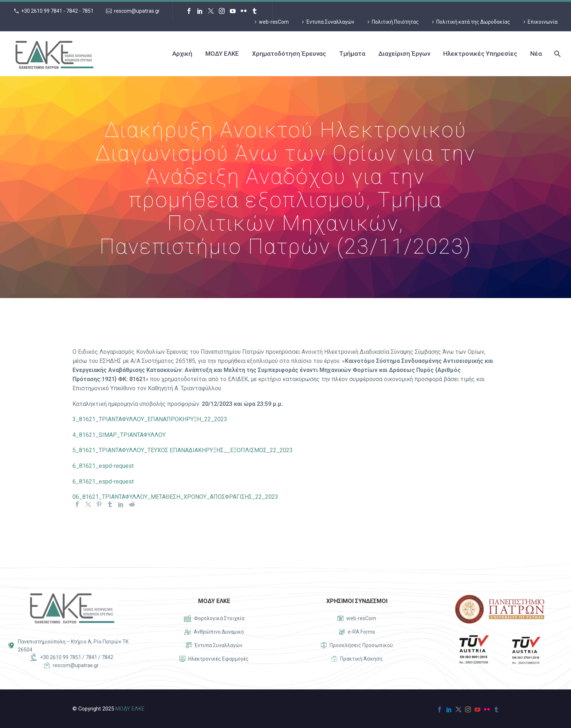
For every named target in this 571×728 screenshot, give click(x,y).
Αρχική (182, 54)
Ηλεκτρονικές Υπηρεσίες (480, 54)
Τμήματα (352, 54)
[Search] (557, 54)
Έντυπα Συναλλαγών (330, 22)
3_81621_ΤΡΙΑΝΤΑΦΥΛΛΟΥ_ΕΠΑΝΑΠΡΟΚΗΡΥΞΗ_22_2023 (150, 419)
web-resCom (274, 22)
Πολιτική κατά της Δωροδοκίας (473, 22)
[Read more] (214, 619)
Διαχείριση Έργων (404, 54)
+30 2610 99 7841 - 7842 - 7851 (57, 11)
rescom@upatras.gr (137, 11)
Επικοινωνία (543, 22)
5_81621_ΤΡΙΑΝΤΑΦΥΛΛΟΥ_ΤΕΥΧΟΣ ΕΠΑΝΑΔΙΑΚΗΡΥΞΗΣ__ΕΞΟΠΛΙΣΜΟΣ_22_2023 (183, 450)
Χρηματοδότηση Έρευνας (289, 54)
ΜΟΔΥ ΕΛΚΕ (222, 54)
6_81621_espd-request (103, 466)
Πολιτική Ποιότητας (395, 22)
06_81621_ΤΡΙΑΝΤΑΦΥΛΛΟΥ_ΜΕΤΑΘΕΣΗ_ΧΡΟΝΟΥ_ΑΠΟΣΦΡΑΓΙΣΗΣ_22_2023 (175, 497)
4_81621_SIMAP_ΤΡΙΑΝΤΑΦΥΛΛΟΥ (119, 435)
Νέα (536, 54)
